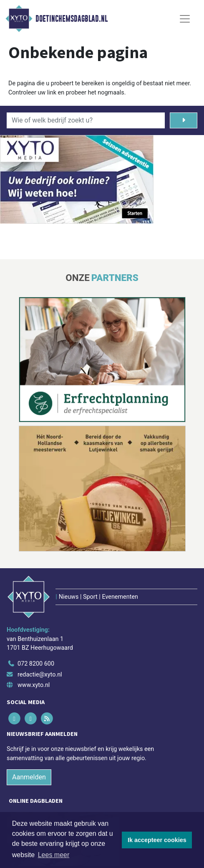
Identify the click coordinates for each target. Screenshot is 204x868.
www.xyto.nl (34, 685)
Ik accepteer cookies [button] (157, 840)
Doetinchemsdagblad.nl (72, 19)
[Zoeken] (184, 120)
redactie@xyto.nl (40, 675)
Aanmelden (29, 777)
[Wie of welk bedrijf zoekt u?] (86, 120)
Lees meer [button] (54, 855)
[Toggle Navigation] (185, 19)
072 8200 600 (36, 664)
